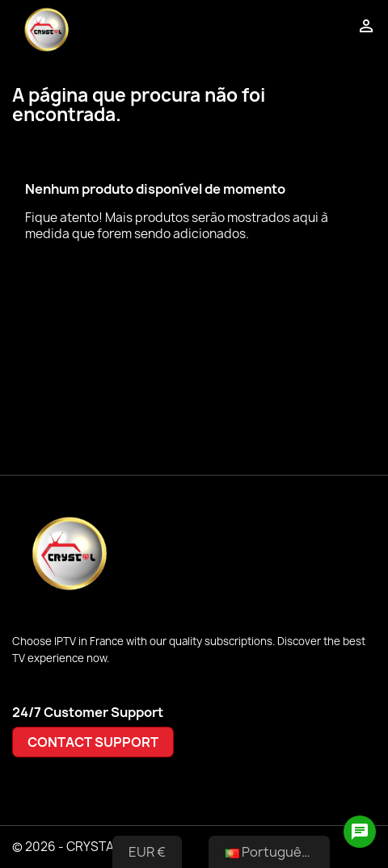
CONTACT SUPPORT (93, 742)
